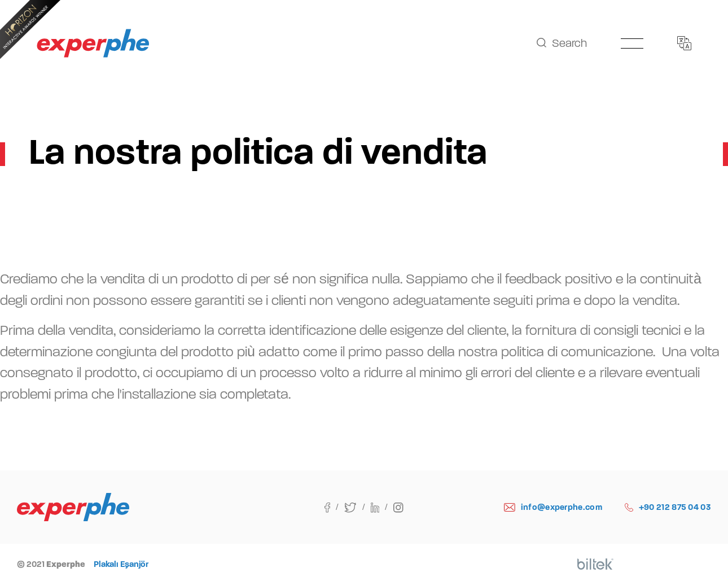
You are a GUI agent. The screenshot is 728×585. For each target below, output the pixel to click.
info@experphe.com (553, 507)
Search (562, 43)
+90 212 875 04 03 (668, 507)
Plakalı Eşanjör (121, 564)
